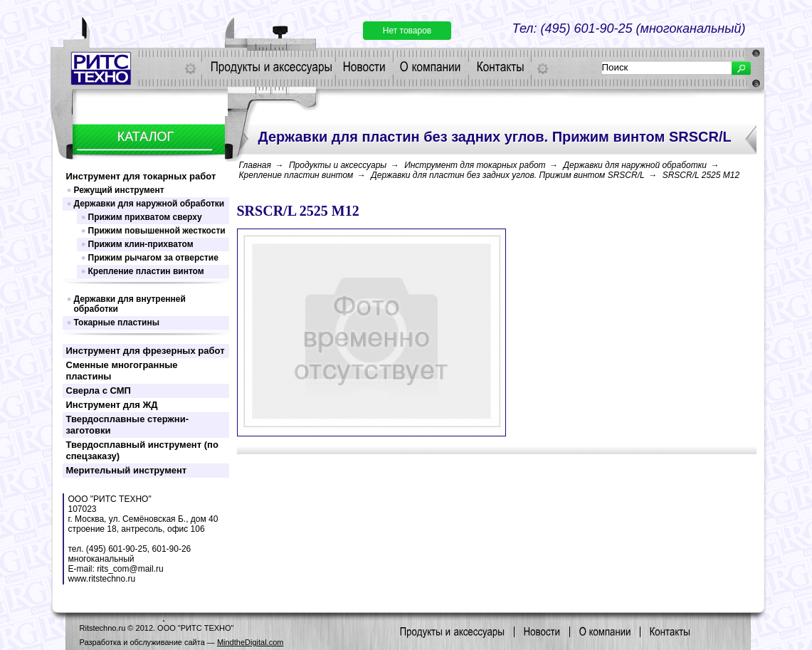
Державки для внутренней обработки (130, 304)
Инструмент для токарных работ (141, 176)
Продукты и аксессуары (338, 165)
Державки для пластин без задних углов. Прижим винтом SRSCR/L (507, 175)
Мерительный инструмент (127, 470)
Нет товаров (407, 31)
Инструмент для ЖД (112, 405)
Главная (255, 165)
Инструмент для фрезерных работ (146, 351)
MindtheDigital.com (251, 642)
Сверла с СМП (99, 390)
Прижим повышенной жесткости (157, 231)
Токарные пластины (117, 323)
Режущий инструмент (119, 190)
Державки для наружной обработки (149, 204)
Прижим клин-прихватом (141, 244)
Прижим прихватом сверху (145, 217)
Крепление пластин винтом (146, 271)
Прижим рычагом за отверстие (153, 258)
